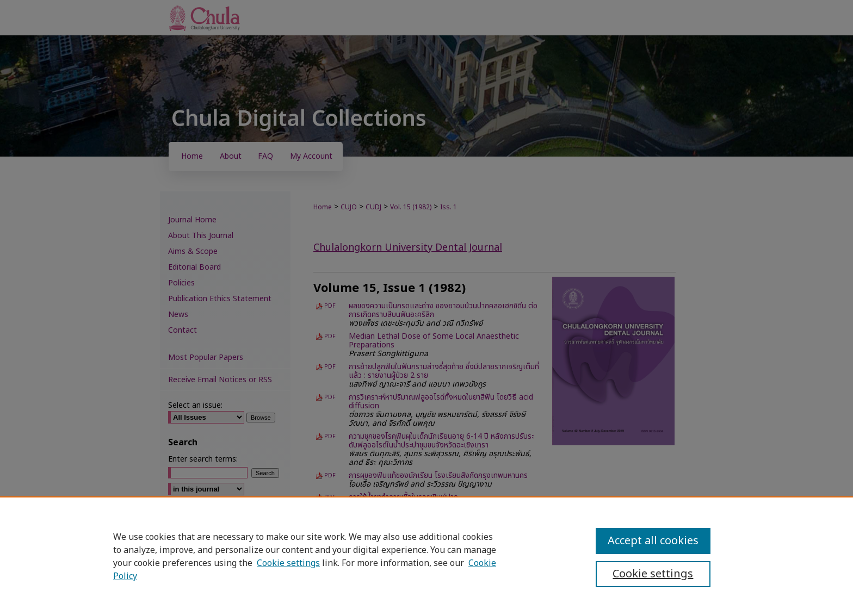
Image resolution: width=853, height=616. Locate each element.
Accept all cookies (653, 541)
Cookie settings (288, 563)
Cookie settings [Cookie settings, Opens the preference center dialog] (653, 574)
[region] (426, 556)
